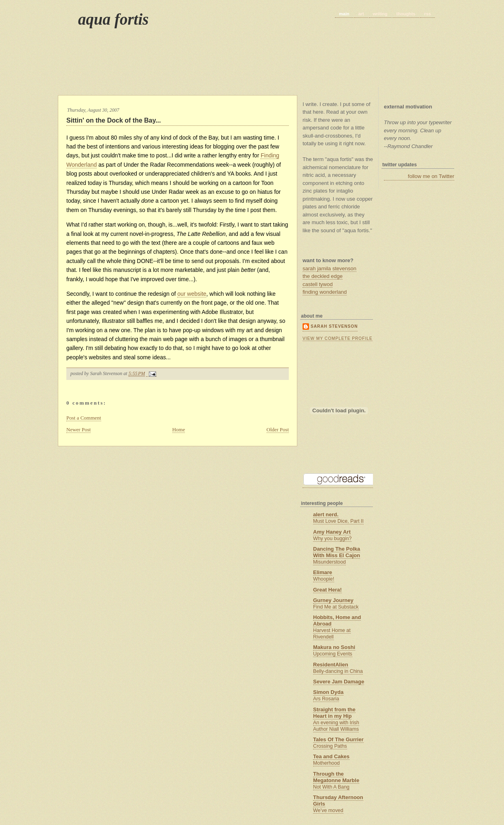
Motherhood (326, 763)
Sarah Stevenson (334, 326)
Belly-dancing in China (338, 671)
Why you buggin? (332, 539)
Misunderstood (329, 562)
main (344, 14)
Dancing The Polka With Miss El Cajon (337, 552)
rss (428, 14)
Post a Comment (84, 418)
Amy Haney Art (332, 532)
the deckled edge (323, 276)
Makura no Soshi (334, 647)
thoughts (406, 14)
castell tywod (318, 284)
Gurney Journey (333, 600)
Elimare (323, 572)
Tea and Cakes (331, 756)
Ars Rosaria (326, 699)
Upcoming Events (333, 654)
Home (179, 429)
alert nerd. (326, 514)
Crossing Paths (330, 746)
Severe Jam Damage (339, 682)
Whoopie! (324, 579)
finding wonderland (325, 292)
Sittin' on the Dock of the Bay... (114, 120)
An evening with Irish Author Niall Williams (336, 726)
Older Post (278, 429)
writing (380, 14)
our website (192, 294)
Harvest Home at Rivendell (332, 634)
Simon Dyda (328, 692)
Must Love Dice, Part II (338, 521)
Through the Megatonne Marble (336, 777)
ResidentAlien (331, 665)
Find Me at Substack (336, 607)
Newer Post (78, 429)
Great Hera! (327, 590)
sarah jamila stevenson (329, 268)
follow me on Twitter (431, 176)
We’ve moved (328, 810)
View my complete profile (338, 338)
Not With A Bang (331, 787)
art (361, 14)
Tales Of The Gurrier (338, 739)
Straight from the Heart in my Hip (334, 713)
